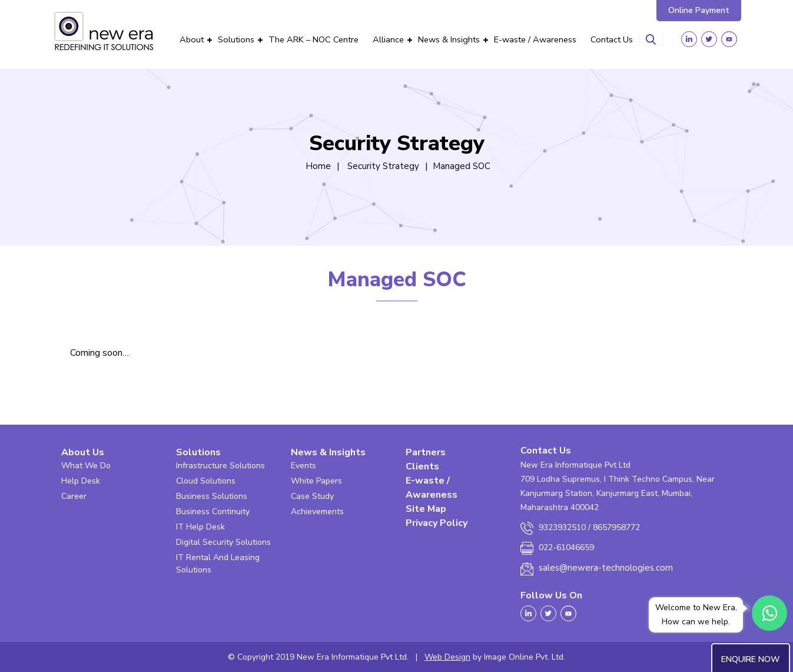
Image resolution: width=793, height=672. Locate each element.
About (192, 39)
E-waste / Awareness (535, 39)
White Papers (316, 481)
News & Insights (449, 39)
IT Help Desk (200, 527)
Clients (422, 466)
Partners (426, 452)
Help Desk (81, 481)
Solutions (236, 39)
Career (74, 496)
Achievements (317, 512)
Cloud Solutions (206, 481)
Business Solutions (212, 496)
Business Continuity (213, 512)
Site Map (426, 509)
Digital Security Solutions (223, 542)
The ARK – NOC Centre (313, 39)
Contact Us (612, 39)
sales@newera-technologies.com (606, 568)
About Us (83, 452)
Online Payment (699, 10)
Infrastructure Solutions (220, 466)
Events (303, 466)
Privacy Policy (437, 523)
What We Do (86, 466)
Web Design (447, 657)
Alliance (388, 39)
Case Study (312, 496)
